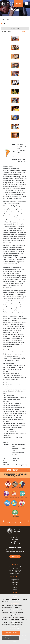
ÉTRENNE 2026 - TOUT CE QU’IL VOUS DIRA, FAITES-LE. (16, 475)
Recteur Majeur (15, 579)
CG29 (19, 3)
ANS (2, 521)
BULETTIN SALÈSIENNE (15, 521)
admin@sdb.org (15, 543)
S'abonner (15, 556)
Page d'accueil (5, 18)
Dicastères (15, 583)
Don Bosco (15, 569)
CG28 (15, 588)
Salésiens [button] (15, 564)
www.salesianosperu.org (19, 465)
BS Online (25, 521)
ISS (8, 523)
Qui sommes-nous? (15, 567)
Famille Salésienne (15, 574)
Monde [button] (15, 592)
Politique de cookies (11, 638)
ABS (12, 523)
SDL (6, 521)
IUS (16, 523)
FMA (20, 523)
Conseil (15, 581)
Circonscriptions (15, 586)
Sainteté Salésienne (15, 570)
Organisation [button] (15, 577)
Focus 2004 (25, 18)
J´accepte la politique (11, 633)
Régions (15, 584)
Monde (13, 18)
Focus (18, 18)
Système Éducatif (15, 572)
